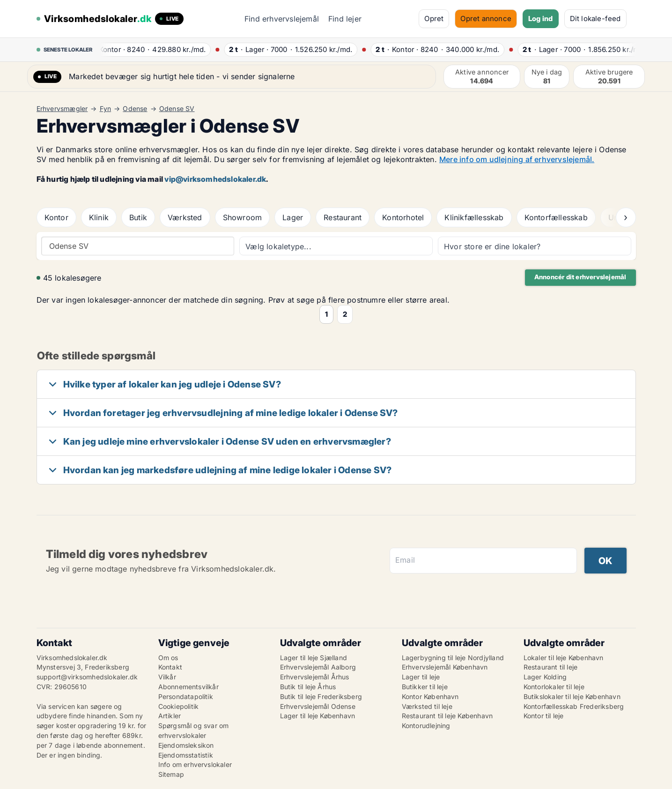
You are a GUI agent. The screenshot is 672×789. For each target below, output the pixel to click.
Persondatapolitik (186, 696)
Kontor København (430, 696)
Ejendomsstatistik (186, 755)
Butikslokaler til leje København (572, 696)
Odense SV (177, 109)
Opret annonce (486, 19)
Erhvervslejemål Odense (318, 706)
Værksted (185, 217)
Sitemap (171, 774)
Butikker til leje (425, 687)
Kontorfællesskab (556, 217)
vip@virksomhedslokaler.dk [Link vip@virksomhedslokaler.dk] (215, 179)
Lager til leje (421, 677)
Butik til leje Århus (308, 687)
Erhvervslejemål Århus (315, 677)
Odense (135, 109)
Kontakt (170, 667)
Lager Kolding (545, 677)
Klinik (99, 217)
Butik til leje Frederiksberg (321, 696)
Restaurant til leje (551, 667)
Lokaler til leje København (564, 658)
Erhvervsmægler (62, 109)
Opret (434, 19)
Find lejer (345, 19)
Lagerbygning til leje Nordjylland (453, 658)
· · (155, 49)
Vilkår (167, 677)
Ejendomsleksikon (186, 745)
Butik (138, 217)
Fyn (106, 109)
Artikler (170, 716)
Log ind (540, 19)
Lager (293, 217)
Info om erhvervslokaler (195, 764)
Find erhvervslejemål (282, 19)
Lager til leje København (318, 716)
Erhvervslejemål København (445, 667)
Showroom (243, 217)
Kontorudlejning (426, 726)
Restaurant (343, 217)
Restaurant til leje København (447, 716)
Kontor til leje (544, 716)
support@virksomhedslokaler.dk (87, 677)
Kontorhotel (403, 217)
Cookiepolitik (179, 706)
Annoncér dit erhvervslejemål (580, 277)
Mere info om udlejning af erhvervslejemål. (517, 159)
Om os (168, 658)
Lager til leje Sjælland (314, 658)
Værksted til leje (427, 706)
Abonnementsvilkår (188, 687)
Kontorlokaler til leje (554, 687)
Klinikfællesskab (474, 217)
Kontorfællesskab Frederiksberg (574, 706)
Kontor (56, 217)
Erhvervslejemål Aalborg (318, 667)
